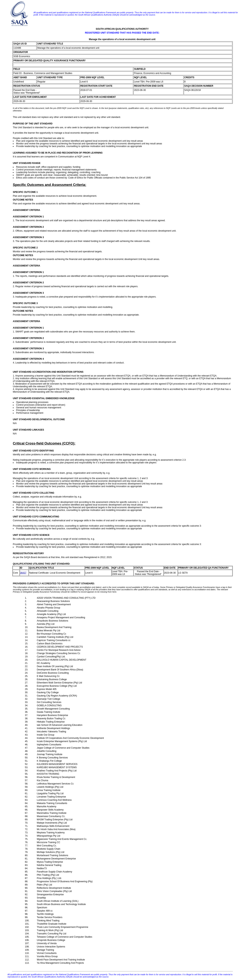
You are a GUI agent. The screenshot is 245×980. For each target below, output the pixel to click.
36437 (23, 573)
